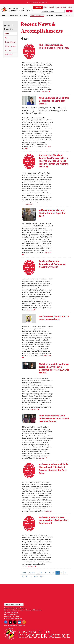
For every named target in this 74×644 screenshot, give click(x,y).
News (7, 34)
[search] (53, 11)
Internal (51, 7)
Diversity (60, 15)
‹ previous (31, 573)
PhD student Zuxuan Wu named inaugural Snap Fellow (54, 46)
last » (42, 576)
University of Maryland (37, 2)
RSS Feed (24, 622)
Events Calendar (10, 42)
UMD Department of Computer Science (17, 9)
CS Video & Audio (10, 46)
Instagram (15, 622)
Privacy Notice (21, 625)
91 (54, 573)
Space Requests (61, 7)
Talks (7, 38)
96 (27, 576)
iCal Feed (8, 50)
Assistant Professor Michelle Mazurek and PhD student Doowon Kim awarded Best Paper (53, 469)
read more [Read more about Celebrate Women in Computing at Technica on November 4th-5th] (31, 310)
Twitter (10, 622)
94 (65, 573)
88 (42, 573)
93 (61, 573)
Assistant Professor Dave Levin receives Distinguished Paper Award (54, 520)
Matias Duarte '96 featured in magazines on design (54, 318)
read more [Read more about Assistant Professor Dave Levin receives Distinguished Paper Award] (32, 566)
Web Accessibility (10, 625)
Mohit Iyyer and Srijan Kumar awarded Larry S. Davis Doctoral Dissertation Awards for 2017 (54, 368)
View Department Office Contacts (14, 605)
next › (36, 576)
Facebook (6, 622)
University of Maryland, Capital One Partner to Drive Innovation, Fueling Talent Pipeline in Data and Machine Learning (54, 161)
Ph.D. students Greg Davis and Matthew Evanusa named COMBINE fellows (54, 418)
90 (50, 573)
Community (50, 15)
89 (46, 573)
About (45, 7)
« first (24, 573)
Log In (70, 7)
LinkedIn (19, 622)
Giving (69, 15)
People (5, 15)
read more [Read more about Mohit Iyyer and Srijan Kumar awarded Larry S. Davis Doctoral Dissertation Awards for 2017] (35, 409)
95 (23, 576)
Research (14, 15)
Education (25, 15)
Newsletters (9, 54)
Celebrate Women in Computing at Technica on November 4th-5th (52, 264)
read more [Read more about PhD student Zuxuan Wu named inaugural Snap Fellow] (46, 92)
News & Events (37, 15)
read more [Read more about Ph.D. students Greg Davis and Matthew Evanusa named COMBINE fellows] (43, 458)
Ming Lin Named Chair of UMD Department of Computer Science (54, 101)
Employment (38, 7)
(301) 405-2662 (17, 618)
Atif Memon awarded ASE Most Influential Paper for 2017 (52, 213)
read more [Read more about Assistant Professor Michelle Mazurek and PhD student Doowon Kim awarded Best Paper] (48, 511)
